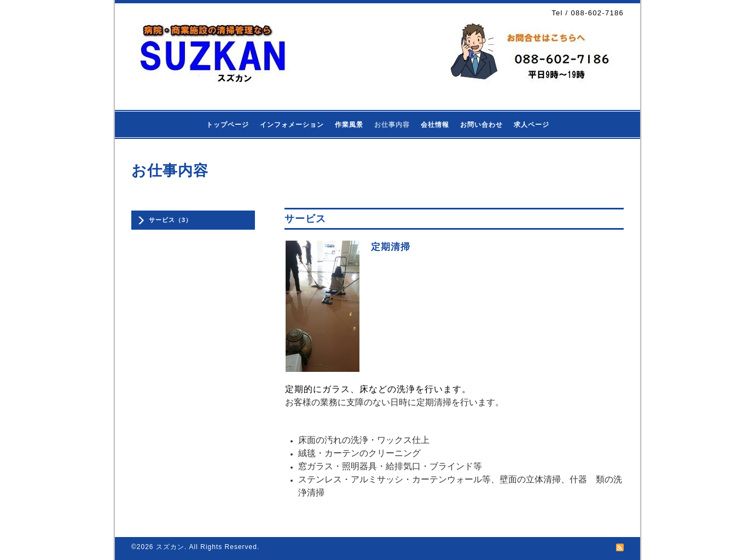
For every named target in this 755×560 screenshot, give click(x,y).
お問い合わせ (481, 125)
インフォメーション (292, 125)
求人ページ (532, 125)
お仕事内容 (392, 125)
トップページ (228, 125)
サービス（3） (170, 220)
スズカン (170, 547)
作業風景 (349, 125)
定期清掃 (391, 247)
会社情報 (435, 125)
